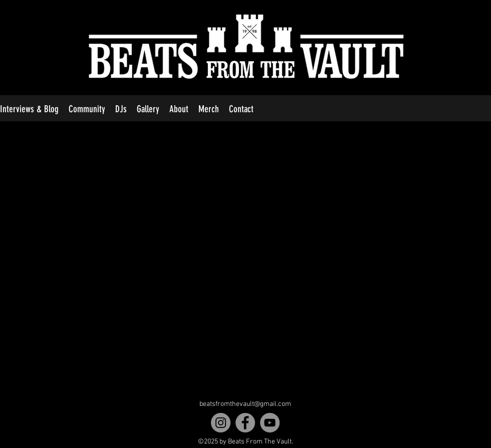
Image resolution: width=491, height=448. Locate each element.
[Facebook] (245, 423)
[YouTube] (270, 423)
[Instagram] (221, 423)
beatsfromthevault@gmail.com (245, 404)
